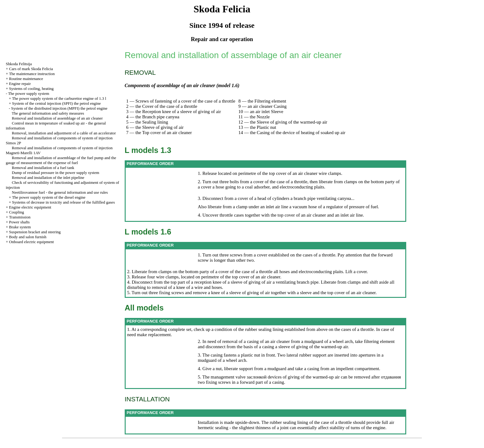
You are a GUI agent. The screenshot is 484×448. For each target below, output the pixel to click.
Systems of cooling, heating (31, 89)
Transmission (20, 217)
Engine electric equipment (30, 207)
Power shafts (19, 222)
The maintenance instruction (32, 74)
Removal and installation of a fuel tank (43, 168)
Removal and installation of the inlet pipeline (48, 178)
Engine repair (20, 84)
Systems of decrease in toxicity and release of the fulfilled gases (63, 202)
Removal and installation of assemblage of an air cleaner (57, 118)
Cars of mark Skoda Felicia (31, 69)
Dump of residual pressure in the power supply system (55, 173)
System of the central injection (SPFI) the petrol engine (56, 103)
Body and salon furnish (28, 237)
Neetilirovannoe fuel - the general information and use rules (60, 192)
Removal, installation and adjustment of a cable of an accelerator (64, 133)
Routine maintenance (26, 79)
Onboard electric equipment (31, 242)
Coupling (16, 212)
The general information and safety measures (48, 113)
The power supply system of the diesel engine (49, 197)
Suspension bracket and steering (35, 232)
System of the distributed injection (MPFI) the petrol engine (59, 108)
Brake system (20, 227)
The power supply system (29, 93)
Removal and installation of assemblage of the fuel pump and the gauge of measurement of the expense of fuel (61, 160)
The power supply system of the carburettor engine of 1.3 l (59, 98)
